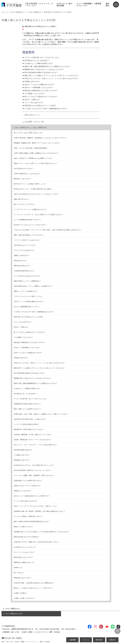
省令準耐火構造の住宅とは (23, 450)
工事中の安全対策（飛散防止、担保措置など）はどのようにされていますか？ (40, 138)
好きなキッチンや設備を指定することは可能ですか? (32, 496)
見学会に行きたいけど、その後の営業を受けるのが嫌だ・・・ (35, 189)
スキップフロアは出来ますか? (24, 250)
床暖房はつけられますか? (22, 491)
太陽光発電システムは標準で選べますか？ (28, 481)
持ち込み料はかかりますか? (23, 168)
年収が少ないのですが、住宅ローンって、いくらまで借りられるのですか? (51, 78)
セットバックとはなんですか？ (24, 552)
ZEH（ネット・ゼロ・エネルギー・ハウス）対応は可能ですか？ (36, 445)
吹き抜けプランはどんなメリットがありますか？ (30, 225)
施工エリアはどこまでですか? (24, 204)
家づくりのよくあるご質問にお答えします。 (29, 133)
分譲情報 (72, 640)
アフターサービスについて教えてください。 (29, 296)
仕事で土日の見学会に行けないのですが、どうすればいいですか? (36, 194)
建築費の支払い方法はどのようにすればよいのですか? (44, 69)
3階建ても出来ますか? (21, 255)
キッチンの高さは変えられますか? (25, 501)
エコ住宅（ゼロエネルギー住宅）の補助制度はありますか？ (46, 109)
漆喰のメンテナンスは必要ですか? (25, 291)
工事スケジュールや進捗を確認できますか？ (29, 301)
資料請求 (107, 4)
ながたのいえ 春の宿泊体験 (64, 4)
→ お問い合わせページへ (31, 115)
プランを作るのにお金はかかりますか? (27, 276)
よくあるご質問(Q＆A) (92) (12, 614)
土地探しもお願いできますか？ (24, 598)
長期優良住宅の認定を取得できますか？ (27, 404)
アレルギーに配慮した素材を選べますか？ (28, 516)
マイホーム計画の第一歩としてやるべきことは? (30, 399)
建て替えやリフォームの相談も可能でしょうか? (30, 184)
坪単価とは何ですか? (32, 82)
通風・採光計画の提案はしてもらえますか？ (29, 235)
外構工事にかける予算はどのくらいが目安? (40, 106)
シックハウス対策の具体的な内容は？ (27, 424)
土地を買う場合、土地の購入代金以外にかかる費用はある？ (34, 583)
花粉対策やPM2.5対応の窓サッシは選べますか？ (30, 419)
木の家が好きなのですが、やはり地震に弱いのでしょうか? (34, 465)
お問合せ (112, 640)
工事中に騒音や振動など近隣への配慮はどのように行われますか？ (36, 153)
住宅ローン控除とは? (32, 100)
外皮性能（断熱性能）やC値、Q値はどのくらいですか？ (33, 434)
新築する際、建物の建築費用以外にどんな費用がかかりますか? (47, 66)
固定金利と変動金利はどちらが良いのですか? (41, 91)
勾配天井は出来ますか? (22, 266)
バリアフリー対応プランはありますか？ (27, 240)
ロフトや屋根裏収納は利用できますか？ (27, 220)
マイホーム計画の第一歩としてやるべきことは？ (42, 57)
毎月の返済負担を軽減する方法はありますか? (41, 72)
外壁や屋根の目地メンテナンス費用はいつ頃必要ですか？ (33, 286)
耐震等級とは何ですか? (22, 460)
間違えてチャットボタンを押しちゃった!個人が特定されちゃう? (36, 163)
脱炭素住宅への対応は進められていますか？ (29, 429)
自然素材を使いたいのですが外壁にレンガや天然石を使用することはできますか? (41, 532)
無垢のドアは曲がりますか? (23, 527)
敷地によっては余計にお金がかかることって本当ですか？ (33, 588)
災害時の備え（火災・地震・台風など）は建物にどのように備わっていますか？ (41, 414)
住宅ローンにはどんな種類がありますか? (39, 85)
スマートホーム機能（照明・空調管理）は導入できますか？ (34, 475)
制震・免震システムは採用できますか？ (27, 409)
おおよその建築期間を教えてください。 (27, 307)
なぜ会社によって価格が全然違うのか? (38, 63)
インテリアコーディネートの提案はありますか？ (30, 209)
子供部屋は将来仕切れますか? (24, 271)
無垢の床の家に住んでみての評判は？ (27, 537)
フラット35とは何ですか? (34, 103)
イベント (86, 640)
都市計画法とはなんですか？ (24, 557)
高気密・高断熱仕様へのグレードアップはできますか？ (33, 440)
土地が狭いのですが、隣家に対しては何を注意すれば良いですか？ (36, 542)
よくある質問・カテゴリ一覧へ (34, 122)
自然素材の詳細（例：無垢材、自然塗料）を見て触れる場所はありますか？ (39, 511)
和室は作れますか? (20, 261)
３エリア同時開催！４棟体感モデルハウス (89, 4)
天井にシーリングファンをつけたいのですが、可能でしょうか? (35, 506)
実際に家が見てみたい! (22, 199)
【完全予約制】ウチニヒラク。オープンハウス (39, 4)
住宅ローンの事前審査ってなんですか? (38, 88)
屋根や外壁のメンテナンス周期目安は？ (27, 281)
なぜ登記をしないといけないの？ (25, 547)
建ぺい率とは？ (19, 573)
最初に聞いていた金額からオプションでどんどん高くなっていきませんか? (51, 75)
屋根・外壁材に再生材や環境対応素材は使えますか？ (32, 521)
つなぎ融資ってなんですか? (34, 94)
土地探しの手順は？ (21, 593)
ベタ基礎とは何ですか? (22, 455)
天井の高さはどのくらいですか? (25, 245)
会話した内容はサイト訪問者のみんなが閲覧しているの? (33, 158)
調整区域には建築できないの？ (24, 562)
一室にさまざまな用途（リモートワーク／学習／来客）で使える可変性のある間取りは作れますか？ (48, 230)
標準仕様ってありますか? (22, 179)
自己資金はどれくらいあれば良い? (37, 60)
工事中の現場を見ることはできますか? (27, 174)
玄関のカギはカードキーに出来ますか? (27, 486)
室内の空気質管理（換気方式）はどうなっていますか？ (33, 470)
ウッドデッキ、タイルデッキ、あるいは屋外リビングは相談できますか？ (39, 215)
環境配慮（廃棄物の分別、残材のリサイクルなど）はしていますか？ (37, 143)
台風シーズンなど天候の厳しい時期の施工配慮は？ (31, 148)
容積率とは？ (18, 568)
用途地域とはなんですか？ (23, 578)
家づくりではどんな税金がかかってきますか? (41, 97)
